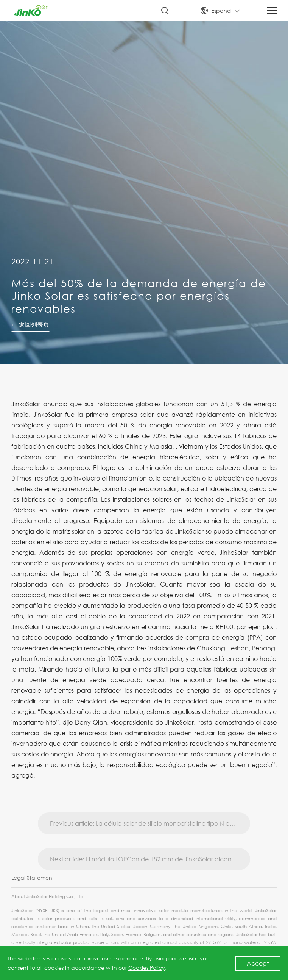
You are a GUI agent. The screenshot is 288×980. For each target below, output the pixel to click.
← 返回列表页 (30, 324)
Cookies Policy (147, 968)
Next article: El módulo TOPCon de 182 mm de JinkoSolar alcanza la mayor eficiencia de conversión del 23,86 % (150, 869)
